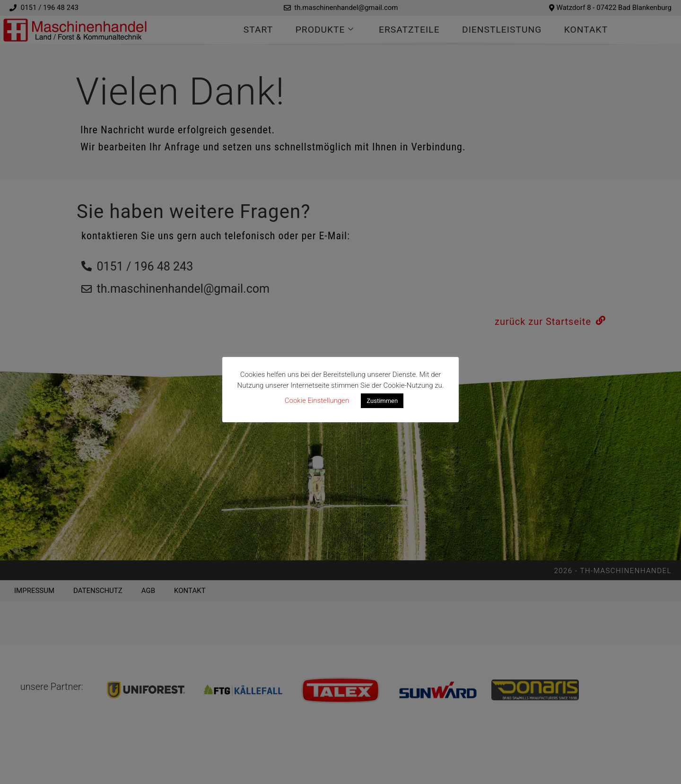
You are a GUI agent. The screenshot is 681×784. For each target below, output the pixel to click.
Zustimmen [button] (382, 401)
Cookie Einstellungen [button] (317, 401)
